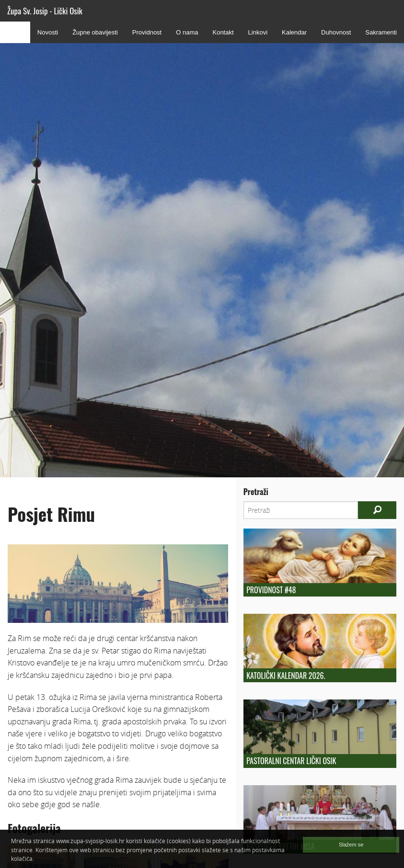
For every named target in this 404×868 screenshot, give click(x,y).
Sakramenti (381, 32)
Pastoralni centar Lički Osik (291, 761)
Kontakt (223, 32)
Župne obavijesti (95, 32)
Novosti (48, 32)
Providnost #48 (271, 590)
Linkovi (258, 32)
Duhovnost (336, 32)
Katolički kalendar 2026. (286, 676)
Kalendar (294, 32)
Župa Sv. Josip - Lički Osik (45, 11)
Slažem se (351, 845)
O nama (187, 32)
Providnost (147, 32)
